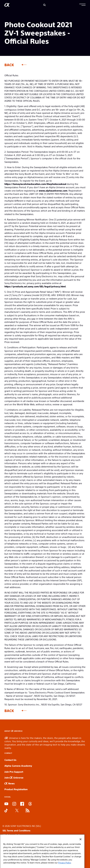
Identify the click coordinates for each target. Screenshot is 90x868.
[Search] (45, 5)
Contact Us (10, 760)
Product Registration (16, 789)
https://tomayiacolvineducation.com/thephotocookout (35, 184)
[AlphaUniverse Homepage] (7, 5)
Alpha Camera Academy (18, 766)
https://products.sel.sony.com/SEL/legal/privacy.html (35, 286)
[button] (82, 5)
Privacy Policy (65, 867)
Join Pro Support (14, 772)
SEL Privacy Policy (12, 835)
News (9, 783)
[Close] (81, 843)
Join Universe (14, 777)
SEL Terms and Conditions (16, 830)
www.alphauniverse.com (53, 190)
